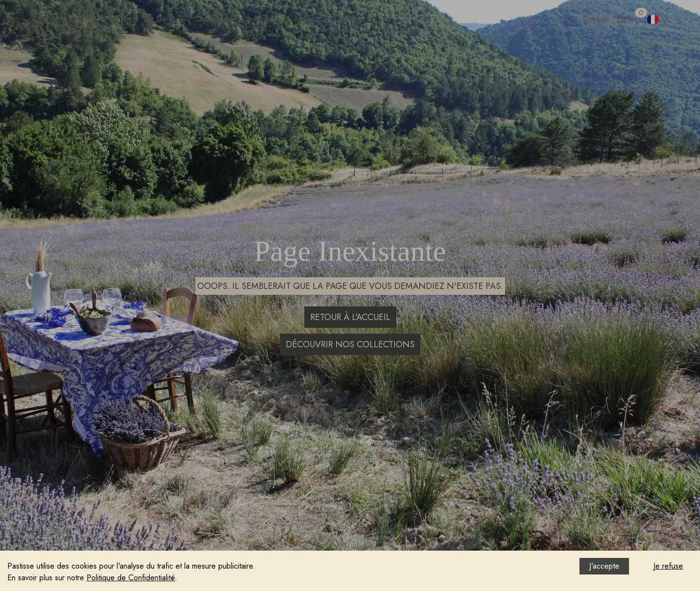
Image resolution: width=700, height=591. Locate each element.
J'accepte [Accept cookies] (604, 566)
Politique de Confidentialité (131, 578)
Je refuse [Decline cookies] (668, 566)
